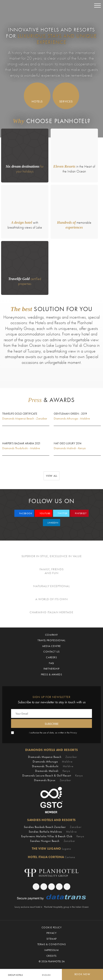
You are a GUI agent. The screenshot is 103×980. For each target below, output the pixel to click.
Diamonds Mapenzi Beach (52, 757)
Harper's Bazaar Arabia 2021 (21, 443)
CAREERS (51, 657)
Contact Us (51, 652)
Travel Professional (51, 640)
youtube (44, 513)
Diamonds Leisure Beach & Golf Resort (52, 775)
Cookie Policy (52, 927)
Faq (51, 663)
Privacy (73, 733)
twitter (62, 513)
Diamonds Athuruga (52, 761)
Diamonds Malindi (53, 771)
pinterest (80, 513)
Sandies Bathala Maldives (53, 832)
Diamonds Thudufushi (53, 766)
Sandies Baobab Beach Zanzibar (53, 827)
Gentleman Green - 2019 (70, 414)
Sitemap (51, 939)
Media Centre (51, 646)
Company (51, 635)
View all (52, 476)
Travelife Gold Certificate (20, 414)
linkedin (52, 523)
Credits (51, 956)
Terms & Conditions (52, 944)
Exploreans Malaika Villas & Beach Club (53, 836)
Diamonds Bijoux (53, 780)
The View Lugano (51, 849)
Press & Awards (51, 674)
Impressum (51, 950)
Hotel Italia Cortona (51, 857)
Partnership (51, 669)
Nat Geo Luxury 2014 (68, 443)
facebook (25, 513)
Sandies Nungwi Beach (53, 841)
